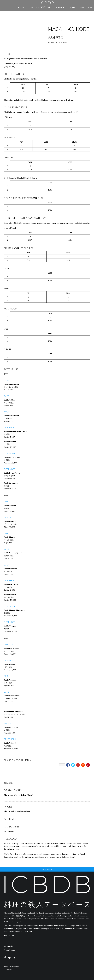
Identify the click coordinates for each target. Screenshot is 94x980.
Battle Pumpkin (10, 594)
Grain (7, 349)
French (8, 158)
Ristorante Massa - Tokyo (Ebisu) (19, 795)
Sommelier (32, 178)
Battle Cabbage (10, 400)
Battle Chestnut (10, 441)
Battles (34, 7)
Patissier (19, 178)
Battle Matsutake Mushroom (15, 431)
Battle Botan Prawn (12, 473)
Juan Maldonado (46, 926)
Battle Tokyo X (10, 743)
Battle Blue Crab (11, 569)
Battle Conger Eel (11, 727)
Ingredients (60, 7)
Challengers (73, 7)
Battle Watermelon (12, 416)
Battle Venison (10, 506)
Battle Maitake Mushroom (15, 610)
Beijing (8, 198)
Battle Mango (9, 537)
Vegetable (10, 228)
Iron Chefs (22, 7)
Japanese (9, 137)
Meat (7, 268)
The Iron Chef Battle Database (17, 811)
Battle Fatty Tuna (11, 584)
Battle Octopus (10, 626)
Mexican (32, 198)
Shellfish (29, 248)
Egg (6, 329)
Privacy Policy (10, 935)
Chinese (9, 178)
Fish (6, 289)
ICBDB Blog (28, 931)
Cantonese (20, 198)
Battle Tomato (10, 680)
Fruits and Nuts (14, 248)
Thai (40, 198)
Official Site (9, 783)
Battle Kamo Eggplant (13, 553)
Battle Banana (10, 664)
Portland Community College (68, 929)
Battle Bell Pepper (11, 649)
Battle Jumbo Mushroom (14, 711)
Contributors (10, 849)
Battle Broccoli (10, 521)
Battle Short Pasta (11, 384)
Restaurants (46, 7)
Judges (83, 7)
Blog (90, 7)
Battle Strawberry (11, 483)
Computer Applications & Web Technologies (26, 929)
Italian (8, 117)
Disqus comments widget (25, 846)
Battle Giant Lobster (12, 696)
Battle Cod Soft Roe (12, 457)
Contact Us (9, 946)
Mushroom (11, 309)
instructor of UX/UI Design (65, 926)
